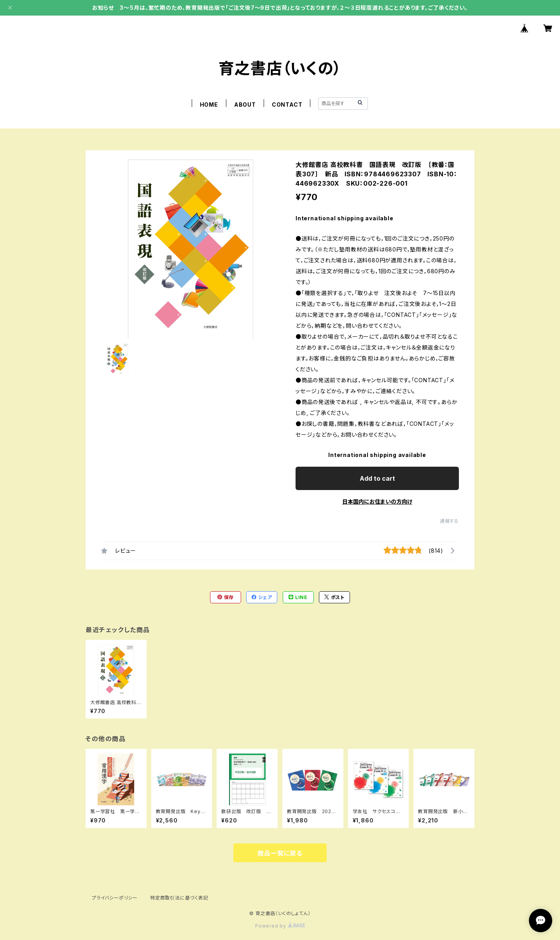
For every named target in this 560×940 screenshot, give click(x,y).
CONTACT (287, 105)
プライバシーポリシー (115, 898)
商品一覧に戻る (280, 853)
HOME (209, 105)
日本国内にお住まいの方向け (377, 502)
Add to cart (377, 478)
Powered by (280, 926)
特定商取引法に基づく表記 (179, 898)
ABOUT (245, 105)
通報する (449, 521)
